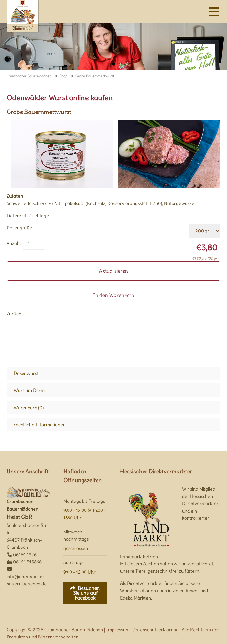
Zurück (14, 314)
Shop (63, 76)
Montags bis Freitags (84, 501)
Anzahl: (14, 243)
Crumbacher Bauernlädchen (29, 76)
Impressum (118, 630)
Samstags (73, 562)
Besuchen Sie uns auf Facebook (87, 593)
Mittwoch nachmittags (76, 535)
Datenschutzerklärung (156, 630)
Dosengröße (19, 228)
